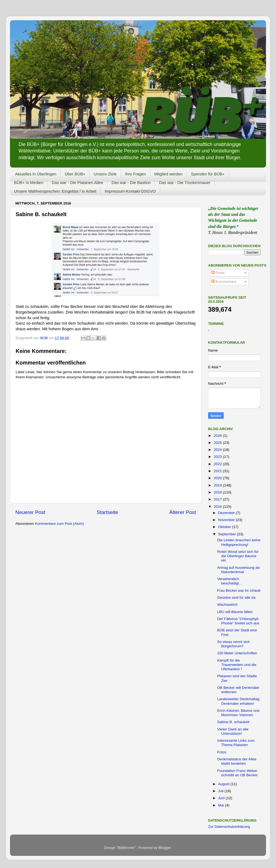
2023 (218, 457)
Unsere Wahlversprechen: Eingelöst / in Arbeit (55, 191)
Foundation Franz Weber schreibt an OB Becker (237, 773)
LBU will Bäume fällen (235, 612)
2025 (218, 443)
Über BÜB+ (75, 174)
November (227, 520)
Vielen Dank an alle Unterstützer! (233, 731)
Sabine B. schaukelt (233, 722)
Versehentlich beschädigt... (230, 581)
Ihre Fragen (136, 174)
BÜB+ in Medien (29, 183)
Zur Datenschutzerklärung (229, 827)
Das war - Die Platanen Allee (77, 183)
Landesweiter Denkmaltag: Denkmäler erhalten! (239, 701)
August (224, 784)
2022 (218, 464)
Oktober (225, 527)
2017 (218, 499)
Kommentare (224, 282)
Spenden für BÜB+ (208, 174)
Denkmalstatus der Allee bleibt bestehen (237, 761)
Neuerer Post (30, 512)
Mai (222, 805)
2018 (218, 492)
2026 (218, 436)
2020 (218, 478)
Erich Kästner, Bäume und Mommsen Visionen (238, 713)
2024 (218, 450)
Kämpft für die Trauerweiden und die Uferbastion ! (237, 665)
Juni (222, 798)
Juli (221, 791)
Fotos (222, 752)
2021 (218, 471)
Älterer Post (183, 512)
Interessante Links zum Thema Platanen (236, 743)
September (227, 534)
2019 (218, 485)
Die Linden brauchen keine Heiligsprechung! (239, 542)
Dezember (227, 513)
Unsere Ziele (105, 174)
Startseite (107, 512)
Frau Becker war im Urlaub (239, 590)
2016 (218, 507)
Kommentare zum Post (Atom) (60, 524)
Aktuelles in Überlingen (36, 174)
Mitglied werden (168, 174)
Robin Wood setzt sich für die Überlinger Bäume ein (238, 556)
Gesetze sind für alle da (236, 598)
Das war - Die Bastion (131, 183)
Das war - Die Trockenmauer (185, 183)
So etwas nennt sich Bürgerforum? (234, 644)
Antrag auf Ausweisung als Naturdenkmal (239, 570)
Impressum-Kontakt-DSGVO (130, 191)
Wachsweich (227, 605)
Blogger (165, 848)
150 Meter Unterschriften (237, 653)
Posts (218, 273)
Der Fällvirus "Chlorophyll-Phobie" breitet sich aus (238, 621)
